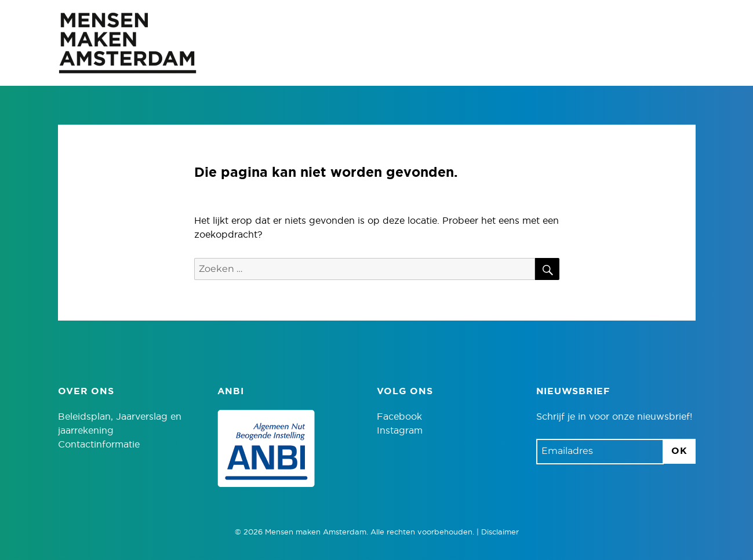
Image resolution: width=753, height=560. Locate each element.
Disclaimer (500, 532)
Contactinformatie (99, 445)
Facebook (399, 417)
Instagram (400, 431)
